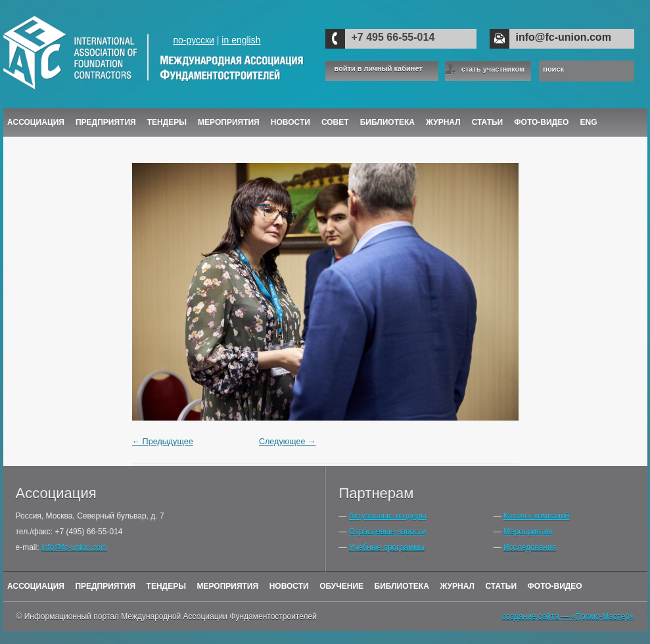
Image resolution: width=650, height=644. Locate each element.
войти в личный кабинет (379, 69)
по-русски (193, 40)
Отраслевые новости (387, 532)
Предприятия (106, 122)
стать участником (493, 69)
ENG (589, 122)
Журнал (457, 586)
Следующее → (288, 442)
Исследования (530, 547)
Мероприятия (229, 122)
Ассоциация (36, 122)
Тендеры (167, 122)
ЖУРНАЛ (443, 122)
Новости (290, 122)
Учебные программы (387, 547)
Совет (335, 122)
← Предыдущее (163, 442)
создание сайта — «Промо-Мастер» (568, 616)
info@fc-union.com (564, 37)
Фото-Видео (541, 122)
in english (241, 40)
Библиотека (387, 122)
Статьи (488, 122)
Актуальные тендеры (388, 516)
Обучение (341, 586)
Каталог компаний (536, 516)
